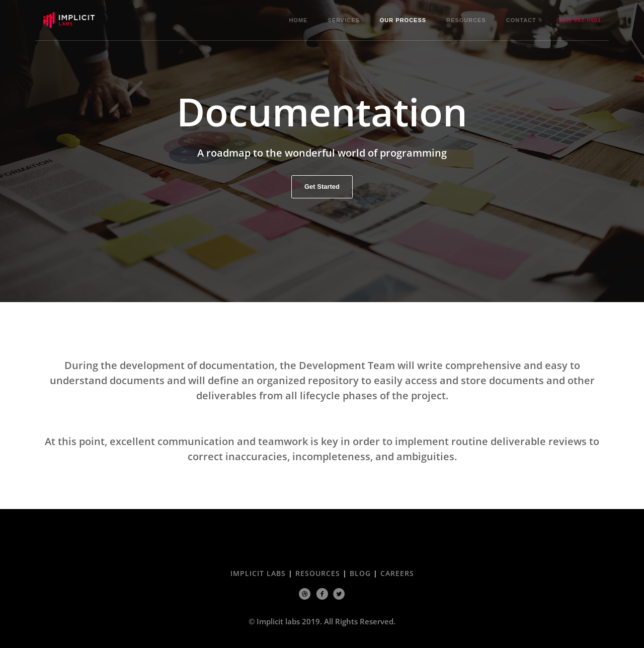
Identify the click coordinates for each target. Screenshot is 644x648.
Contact (521, 20)
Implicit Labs (258, 573)
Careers (397, 573)
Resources (466, 20)
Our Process (403, 20)
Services (343, 20)
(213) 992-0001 (579, 20)
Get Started (322, 187)
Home (298, 20)
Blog (360, 573)
